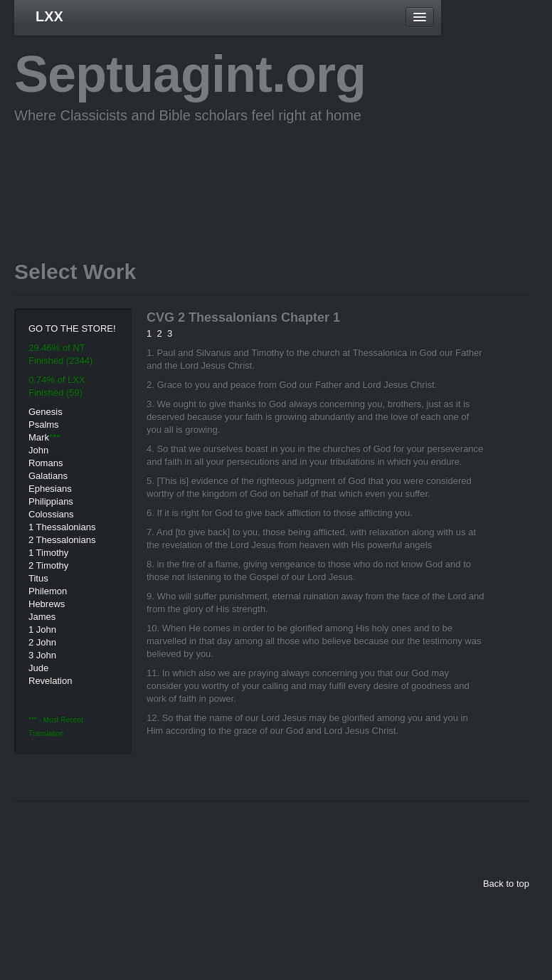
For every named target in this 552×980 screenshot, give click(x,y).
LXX (49, 16)
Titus (38, 578)
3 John (42, 655)
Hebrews (47, 604)
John (38, 450)
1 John (42, 629)
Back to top (506, 884)
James (42, 617)
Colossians (51, 514)
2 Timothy (48, 565)
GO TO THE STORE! (72, 328)
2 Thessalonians (62, 540)
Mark (39, 437)
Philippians (51, 501)
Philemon (48, 591)
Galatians (48, 476)
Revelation (50, 681)
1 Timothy (48, 553)
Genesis (46, 412)
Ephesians (50, 489)
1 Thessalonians (62, 527)
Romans (46, 463)
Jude (38, 668)
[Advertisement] (273, 170)
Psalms (44, 425)
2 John (42, 642)
